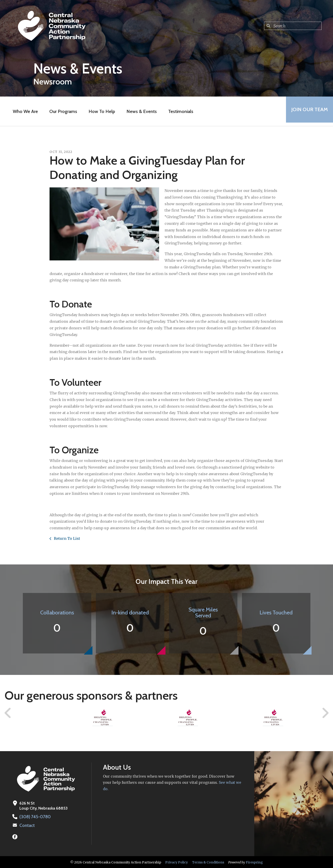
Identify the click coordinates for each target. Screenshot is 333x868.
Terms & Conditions (208, 862)
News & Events (140, 111)
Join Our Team (308, 111)
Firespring (254, 862)
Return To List (67, 538)
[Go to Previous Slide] (8, 713)
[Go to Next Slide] (325, 713)
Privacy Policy (177, 862)
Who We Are (24, 111)
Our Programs (62, 111)
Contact (27, 825)
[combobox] (293, 26)
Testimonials (179, 111)
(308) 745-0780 (34, 817)
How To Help (100, 111)
